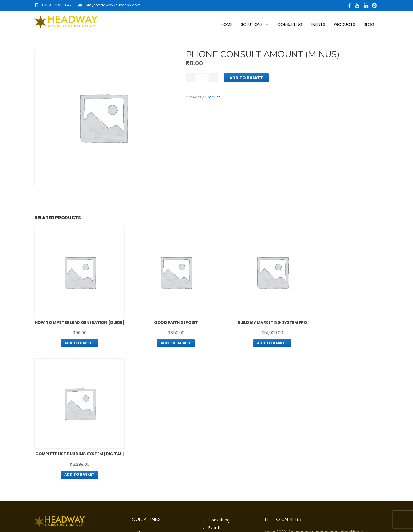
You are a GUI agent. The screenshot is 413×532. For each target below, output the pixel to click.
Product (213, 97)
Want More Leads (155, 421)
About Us (146, 406)
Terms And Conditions (230, 424)
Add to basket (246, 78)
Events (318, 24)
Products (344, 24)
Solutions (255, 24)
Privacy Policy (222, 417)
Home (227, 24)
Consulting (290, 24)
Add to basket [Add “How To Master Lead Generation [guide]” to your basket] (75, 340)
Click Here (99, 449)
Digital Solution (152, 429)
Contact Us (149, 437)
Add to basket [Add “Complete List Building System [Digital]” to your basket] (338, 340)
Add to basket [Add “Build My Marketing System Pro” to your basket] (250, 333)
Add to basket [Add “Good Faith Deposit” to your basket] (163, 333)
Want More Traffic (156, 414)
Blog (369, 24)
